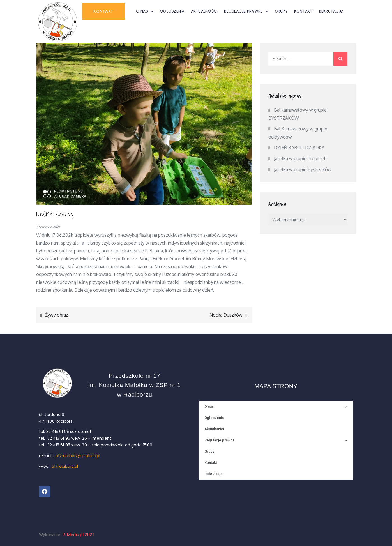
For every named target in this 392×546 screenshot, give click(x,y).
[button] (103, 11)
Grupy (281, 11)
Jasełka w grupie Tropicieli (300, 158)
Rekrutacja (331, 11)
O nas (145, 11)
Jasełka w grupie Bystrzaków (303, 169)
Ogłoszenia (172, 11)
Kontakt (303, 11)
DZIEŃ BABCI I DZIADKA (299, 148)
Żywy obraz (57, 315)
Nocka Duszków (226, 315)
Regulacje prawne (246, 11)
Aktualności (204, 11)
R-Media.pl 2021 (79, 535)
